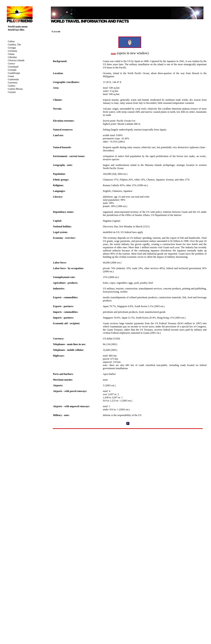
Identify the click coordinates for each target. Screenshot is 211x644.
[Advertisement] (128, 462)
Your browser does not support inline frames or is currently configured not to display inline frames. (26, 86)
